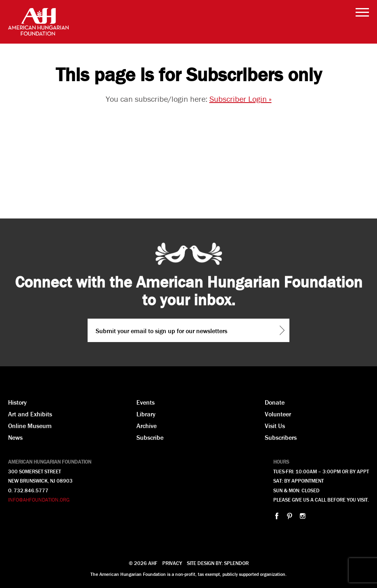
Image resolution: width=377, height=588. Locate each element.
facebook (277, 516)
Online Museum (30, 426)
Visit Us (275, 426)
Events (146, 402)
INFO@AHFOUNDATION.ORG (39, 500)
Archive (147, 426)
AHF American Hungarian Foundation (38, 22)
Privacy (172, 563)
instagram (303, 516)
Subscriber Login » (241, 99)
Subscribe (150, 437)
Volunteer (278, 414)
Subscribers (281, 437)
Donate (275, 402)
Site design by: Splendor (218, 563)
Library (146, 414)
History (17, 402)
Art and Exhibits (30, 414)
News (15, 437)
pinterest (290, 516)
